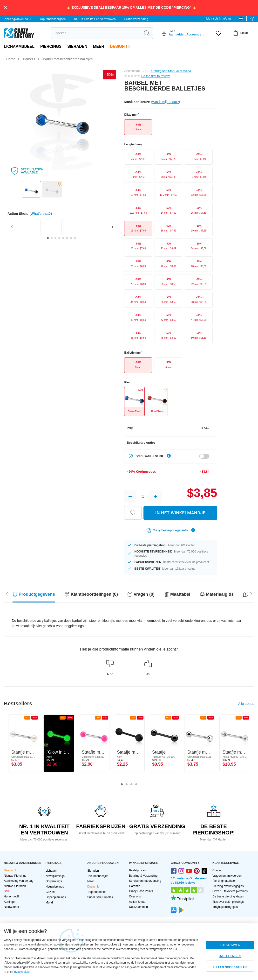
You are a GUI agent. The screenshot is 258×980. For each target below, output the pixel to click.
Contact (217, 870)
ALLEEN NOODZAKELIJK (230, 967)
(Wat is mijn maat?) (165, 102)
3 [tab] (131, 784)
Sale (7, 891)
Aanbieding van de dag (19, 881)
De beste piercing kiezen (228, 896)
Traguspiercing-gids (225, 907)
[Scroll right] (7, 593)
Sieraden (77, 46)
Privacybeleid (21, 972)
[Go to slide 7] (71, 238)
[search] (96, 33)
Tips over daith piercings (228, 902)
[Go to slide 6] (67, 238)
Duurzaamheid (138, 907)
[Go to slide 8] (75, 238)
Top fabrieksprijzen (53, 19)
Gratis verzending (136, 19)
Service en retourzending (145, 881)
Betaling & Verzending (143, 876)
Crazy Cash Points (141, 891)
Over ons (135, 896)
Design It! (120, 46)
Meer (99, 46)
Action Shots (137, 902)
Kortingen (10, 902)
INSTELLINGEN (230, 956)
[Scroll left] (251, 593)
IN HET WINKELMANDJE (180, 513)
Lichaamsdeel (19, 46)
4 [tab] (136, 784)
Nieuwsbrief (11, 907)
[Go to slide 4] (59, 238)
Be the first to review (156, 76)
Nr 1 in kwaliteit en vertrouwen (95, 19)
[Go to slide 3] (55, 238)
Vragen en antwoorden (227, 876)
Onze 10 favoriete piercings (230, 891)
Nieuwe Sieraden (15, 886)
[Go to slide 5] (63, 238)
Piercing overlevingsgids (228, 886)
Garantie (135, 886)
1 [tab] (122, 784)
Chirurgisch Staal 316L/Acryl (171, 71)
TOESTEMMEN (230, 945)
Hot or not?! (11, 896)
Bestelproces (137, 870)
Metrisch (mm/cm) (219, 19)
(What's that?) (41, 214)
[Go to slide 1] (48, 238)
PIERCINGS (51, 46)
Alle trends (246, 704)
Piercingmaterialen (224, 881)
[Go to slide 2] (52, 238)
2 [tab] (127, 784)
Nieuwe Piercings (15, 876)
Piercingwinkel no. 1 (18, 19)
